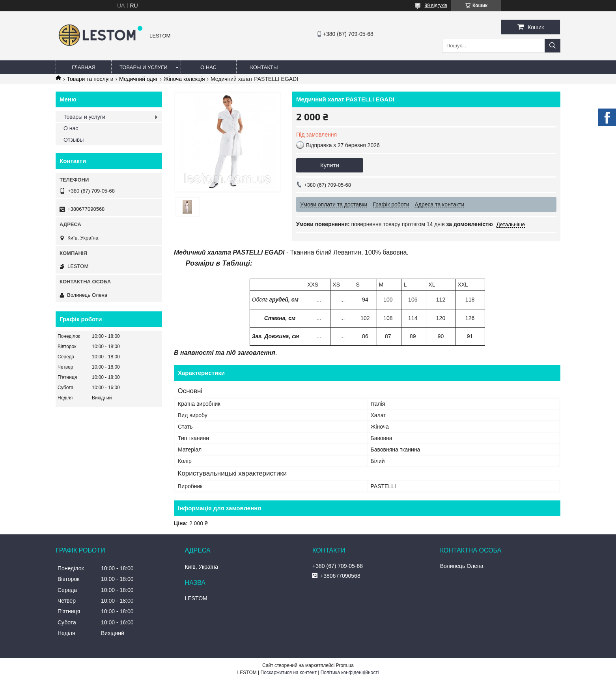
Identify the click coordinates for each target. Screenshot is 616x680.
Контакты (264, 67)
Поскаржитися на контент (289, 673)
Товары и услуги (144, 67)
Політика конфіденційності (350, 673)
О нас (208, 67)
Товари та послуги (90, 79)
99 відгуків (436, 6)
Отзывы (74, 140)
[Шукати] (553, 46)
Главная (84, 67)
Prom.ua (345, 665)
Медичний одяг (138, 79)
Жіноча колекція (184, 79)
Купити (330, 165)
